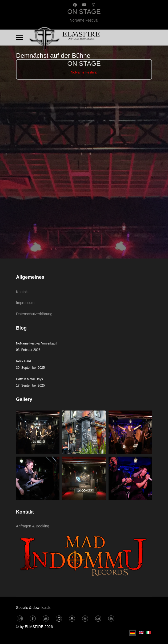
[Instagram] (93, 5)
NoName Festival (84, 20)
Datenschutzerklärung (34, 314)
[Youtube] (84, 5)
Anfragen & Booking (33, 526)
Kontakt (22, 292)
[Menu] (19, 38)
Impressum (25, 303)
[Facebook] (75, 5)
